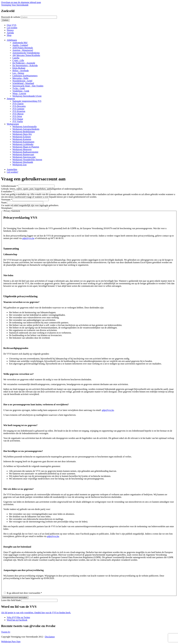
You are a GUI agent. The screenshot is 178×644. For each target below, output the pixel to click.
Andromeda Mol (20, 43)
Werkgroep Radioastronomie (25, 152)
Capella (16, 58)
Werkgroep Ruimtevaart (23, 154)
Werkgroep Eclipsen (22, 137)
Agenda (10, 33)
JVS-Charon (18, 104)
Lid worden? (12, 172)
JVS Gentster (18, 109)
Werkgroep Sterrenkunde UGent (27, 96)
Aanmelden (12, 169)
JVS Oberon (18, 114)
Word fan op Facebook (17, 620)
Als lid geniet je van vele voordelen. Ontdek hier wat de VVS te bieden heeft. (36, 613)
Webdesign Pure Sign (11, 642)
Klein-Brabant (19, 68)
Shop (9, 35)
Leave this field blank (11, 600)
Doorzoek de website (11, 17)
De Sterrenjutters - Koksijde (25, 65)
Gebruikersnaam (9, 186)
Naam (4, 202)
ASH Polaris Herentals (23, 48)
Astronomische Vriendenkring (26, 53)
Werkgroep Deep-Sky (22, 134)
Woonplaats (7, 208)
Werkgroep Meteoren (22, 149)
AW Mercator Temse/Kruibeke (26, 55)
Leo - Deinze (18, 73)
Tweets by (6, 632)
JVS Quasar (18, 119)
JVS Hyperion (19, 111)
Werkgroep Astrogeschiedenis (26, 129)
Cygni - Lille (18, 60)
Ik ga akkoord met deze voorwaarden (24, 593)
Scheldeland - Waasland (23, 83)
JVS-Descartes (19, 106)
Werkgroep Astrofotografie (25, 126)
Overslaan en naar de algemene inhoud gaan (21, 2)
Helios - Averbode (21, 71)
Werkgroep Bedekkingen (24, 132)
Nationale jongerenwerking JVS (27, 101)
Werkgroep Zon (19, 165)
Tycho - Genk (19, 88)
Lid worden (12, 28)
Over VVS (12, 25)
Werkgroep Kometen (22, 139)
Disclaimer (50, 637)
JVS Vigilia (18, 121)
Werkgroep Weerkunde (23, 162)
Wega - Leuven (19, 93)
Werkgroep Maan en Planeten (26, 147)
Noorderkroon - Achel (22, 81)
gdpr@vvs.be (28, 238)
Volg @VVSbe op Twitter (18, 617)
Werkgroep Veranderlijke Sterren (27, 160)
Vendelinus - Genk (21, 91)
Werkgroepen (13, 124)
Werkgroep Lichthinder (23, 144)
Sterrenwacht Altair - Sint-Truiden (28, 86)
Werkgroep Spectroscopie (24, 157)
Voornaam (7, 200)
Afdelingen (12, 40)
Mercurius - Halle (20, 78)
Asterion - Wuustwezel (23, 50)
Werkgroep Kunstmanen (23, 142)
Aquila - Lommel (20, 45)
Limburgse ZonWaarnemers (25, 76)
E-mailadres (7, 191)
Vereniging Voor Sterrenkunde (15, 5)
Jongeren (11, 99)
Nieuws (10, 30)
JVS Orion (17, 116)
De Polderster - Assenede (24, 63)
